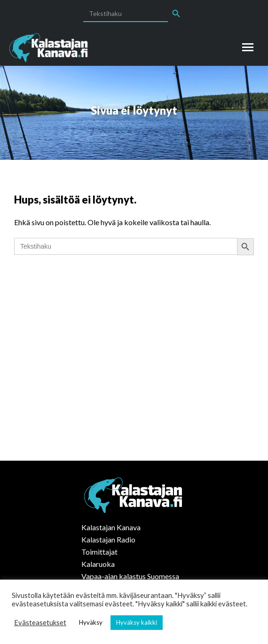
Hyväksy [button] (91, 622)
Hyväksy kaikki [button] (137, 622)
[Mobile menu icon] (248, 47)
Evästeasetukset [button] (40, 623)
